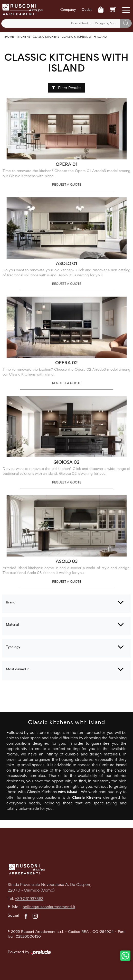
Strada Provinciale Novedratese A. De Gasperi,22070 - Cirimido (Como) (49, 887)
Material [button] (12, 625)
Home (9, 37)
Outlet (87, 10)
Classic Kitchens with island (84, 37)
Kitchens (23, 37)
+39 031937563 (29, 899)
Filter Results (67, 88)
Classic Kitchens (46, 37)
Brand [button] (11, 602)
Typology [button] (13, 647)
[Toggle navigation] (126, 10)
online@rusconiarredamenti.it (49, 907)
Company (68, 10)
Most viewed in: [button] (18, 669)
